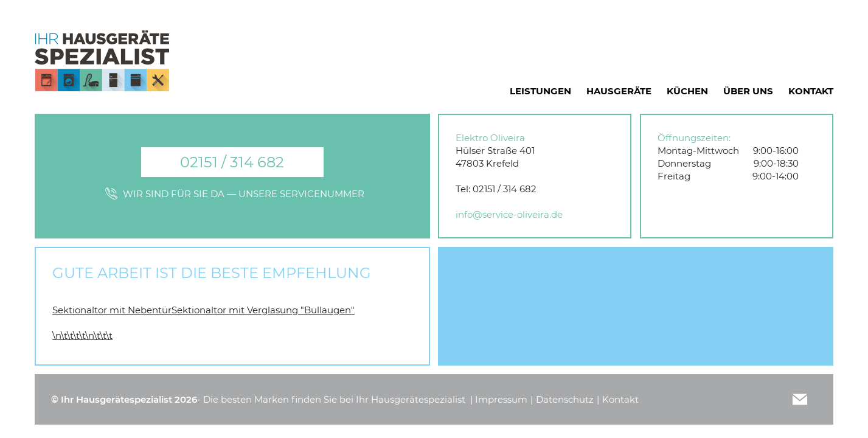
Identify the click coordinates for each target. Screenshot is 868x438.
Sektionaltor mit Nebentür (112, 310)
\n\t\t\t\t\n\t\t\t (82, 335)
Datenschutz (565, 399)
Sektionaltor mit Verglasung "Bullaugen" (263, 310)
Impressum (501, 399)
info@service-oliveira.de (509, 214)
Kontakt (620, 399)
